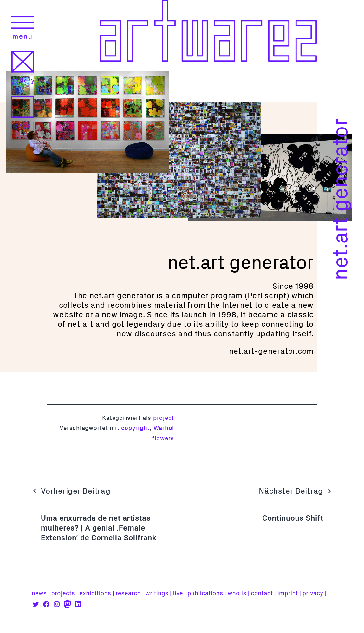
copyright (135, 428)
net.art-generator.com (271, 351)
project (164, 418)
